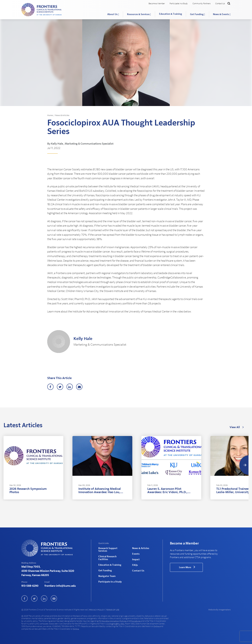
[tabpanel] (33, 468)
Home (50, 115)
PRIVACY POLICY (97, 610)
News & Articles (62, 115)
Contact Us (220, 4)
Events (136, 554)
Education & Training (171, 14)
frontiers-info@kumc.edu (60, 586)
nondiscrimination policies (114, 621)
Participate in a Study (179, 4)
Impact (136, 560)
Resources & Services (138, 14)
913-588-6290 (30, 586)
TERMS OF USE (113, 610)
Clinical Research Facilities (107, 558)
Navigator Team (107, 576)
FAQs (135, 565)
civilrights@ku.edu (115, 624)
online (157, 626)
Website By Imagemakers (219, 610)
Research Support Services (108, 550)
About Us (112, 14)
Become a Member (157, 4)
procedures (136, 621)
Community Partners (202, 4)
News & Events (221, 14)
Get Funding (197, 14)
